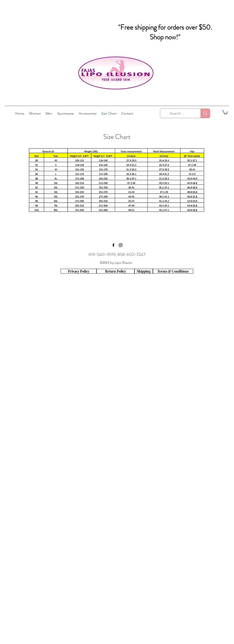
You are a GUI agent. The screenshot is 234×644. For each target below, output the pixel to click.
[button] (225, 112)
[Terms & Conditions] (173, 271)
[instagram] (121, 245)
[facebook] (113, 245)
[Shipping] (144, 271)
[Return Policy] (115, 271)
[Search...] (177, 113)
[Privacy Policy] (79, 271)
